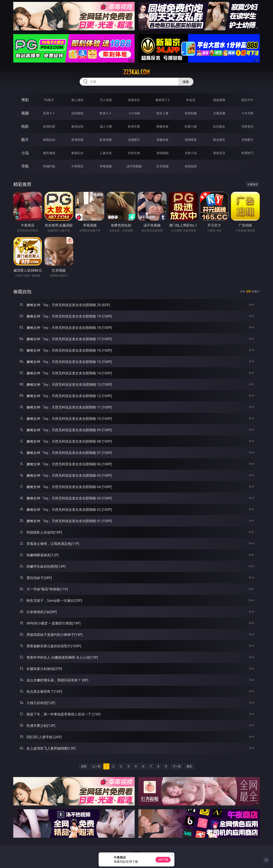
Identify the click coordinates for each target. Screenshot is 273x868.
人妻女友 (106, 153)
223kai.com (136, 72)
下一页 (177, 766)
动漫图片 (134, 140)
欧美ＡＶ (106, 113)
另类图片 (247, 140)
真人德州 (77, 100)
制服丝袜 (162, 126)
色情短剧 (191, 166)
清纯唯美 (191, 140)
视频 (25, 113)
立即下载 (163, 860)
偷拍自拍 (77, 126)
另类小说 (191, 153)
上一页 (96, 766)
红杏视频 (162, 166)
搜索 (186, 82)
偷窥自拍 (49, 140)
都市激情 (49, 153)
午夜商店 (77, 166)
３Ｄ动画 (134, 113)
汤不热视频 (134, 166)
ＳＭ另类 (247, 113)
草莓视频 (106, 166)
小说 (25, 153)
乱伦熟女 (219, 126)
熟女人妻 (162, 113)
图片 (25, 140)
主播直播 (219, 113)
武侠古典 (134, 153)
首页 (84, 766)
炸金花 (191, 100)
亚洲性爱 (49, 126)
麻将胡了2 (162, 100)
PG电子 (49, 100)
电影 (25, 126)
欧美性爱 (134, 126)
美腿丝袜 (162, 140)
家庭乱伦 (77, 153)
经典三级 (191, 126)
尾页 (189, 766)
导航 (25, 166)
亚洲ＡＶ (49, 113)
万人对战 (106, 100)
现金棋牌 (219, 100)
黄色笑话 (219, 153)
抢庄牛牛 (247, 100)
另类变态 (247, 126)
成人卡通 (106, 126)
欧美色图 (106, 140)
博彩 (25, 100)
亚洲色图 (77, 140)
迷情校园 (162, 153)
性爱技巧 (247, 153)
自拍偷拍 (77, 113)
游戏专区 (134, 100)
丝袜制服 (191, 113)
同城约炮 (49, 166)
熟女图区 (219, 140)
